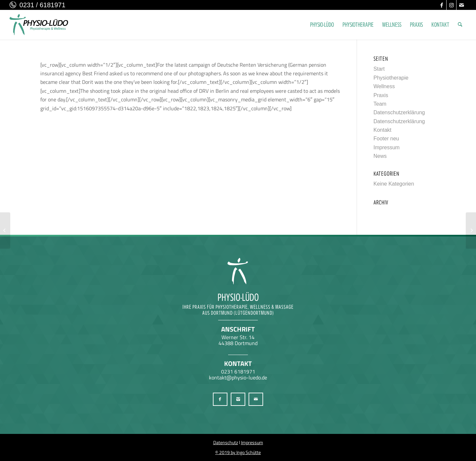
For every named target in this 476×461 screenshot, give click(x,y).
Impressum (387, 147)
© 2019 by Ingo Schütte (238, 452)
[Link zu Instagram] (451, 5)
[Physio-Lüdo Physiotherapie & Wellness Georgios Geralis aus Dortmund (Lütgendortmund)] (39, 25)
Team (380, 104)
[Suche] (460, 25)
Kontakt (382, 130)
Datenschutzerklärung (399, 112)
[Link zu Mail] (461, 5)
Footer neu (386, 139)
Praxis (381, 95)
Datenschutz (226, 442)
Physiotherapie (391, 78)
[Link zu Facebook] (441, 5)
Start (379, 69)
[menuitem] (322, 25)
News (380, 156)
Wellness (384, 86)
